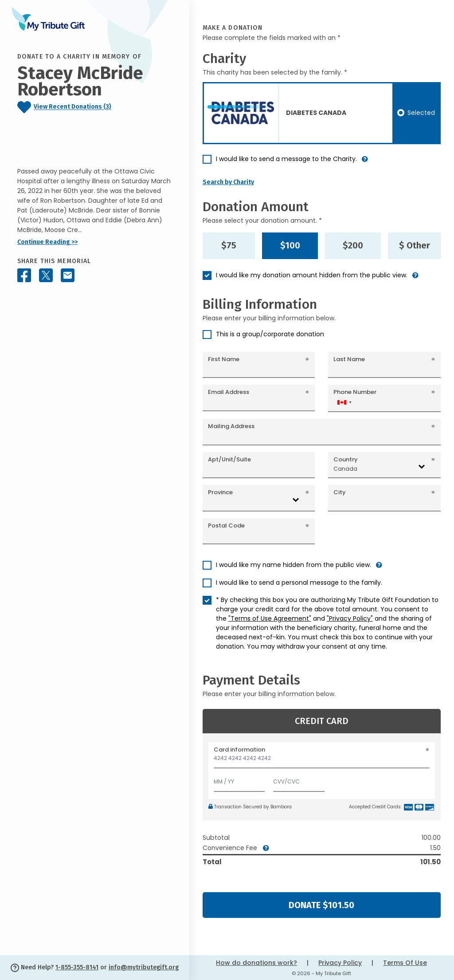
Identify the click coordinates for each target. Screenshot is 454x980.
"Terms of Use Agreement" (270, 618)
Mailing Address (231, 426)
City (340, 492)
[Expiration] (239, 780)
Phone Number (355, 392)
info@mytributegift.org (144, 967)
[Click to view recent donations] (95, 107)
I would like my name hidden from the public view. (294, 565)
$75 (229, 245)
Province (220, 492)
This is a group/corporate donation (270, 334)
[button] (365, 163)
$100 (290, 245)
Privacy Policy (340, 963)
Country (346, 459)
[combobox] (344, 402)
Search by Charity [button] (228, 182)
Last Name (349, 359)
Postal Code (226, 525)
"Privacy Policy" (350, 618)
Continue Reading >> (47, 242)
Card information (239, 750)
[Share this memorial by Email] (68, 275)
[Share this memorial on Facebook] (24, 275)
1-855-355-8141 (77, 967)
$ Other (415, 245)
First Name (224, 359)
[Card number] (322, 761)
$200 (353, 245)
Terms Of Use (405, 963)
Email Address (229, 392)
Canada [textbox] (345, 469)
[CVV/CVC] (299, 780)
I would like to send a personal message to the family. (299, 582)
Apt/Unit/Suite (229, 459)
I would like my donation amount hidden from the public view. (312, 275)
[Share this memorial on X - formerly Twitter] (46, 275)
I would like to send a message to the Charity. (286, 159)
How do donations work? (256, 963)
